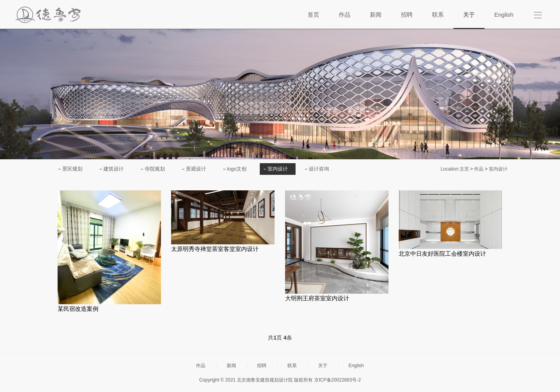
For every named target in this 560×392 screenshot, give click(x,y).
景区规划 (72, 169)
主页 (464, 169)
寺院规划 (155, 169)
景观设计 (196, 169)
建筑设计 (114, 169)
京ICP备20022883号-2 (338, 380)
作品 (479, 169)
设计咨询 (319, 169)
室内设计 (278, 169)
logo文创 (237, 169)
